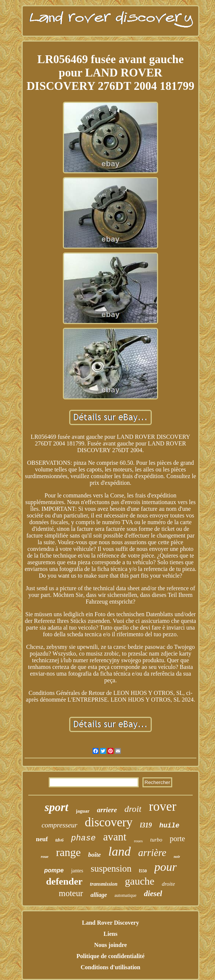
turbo (156, 840)
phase (83, 838)
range (68, 852)
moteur (71, 893)
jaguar (83, 811)
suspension (111, 868)
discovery (109, 822)
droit (133, 809)
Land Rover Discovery (110, 923)
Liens (110, 934)
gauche (140, 881)
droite (168, 884)
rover (163, 806)
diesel (153, 894)
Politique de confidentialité (110, 956)
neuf (42, 839)
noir (177, 857)
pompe (54, 870)
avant (115, 837)
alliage (99, 895)
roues (138, 841)
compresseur (60, 825)
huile (169, 826)
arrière (153, 853)
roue (45, 856)
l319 (146, 825)
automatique (126, 895)
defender (64, 881)
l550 (143, 871)
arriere (107, 810)
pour (166, 867)
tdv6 (60, 840)
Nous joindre (110, 945)
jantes (77, 871)
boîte (94, 855)
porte (177, 839)
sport (57, 807)
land (119, 851)
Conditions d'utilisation (111, 967)
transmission (104, 884)
